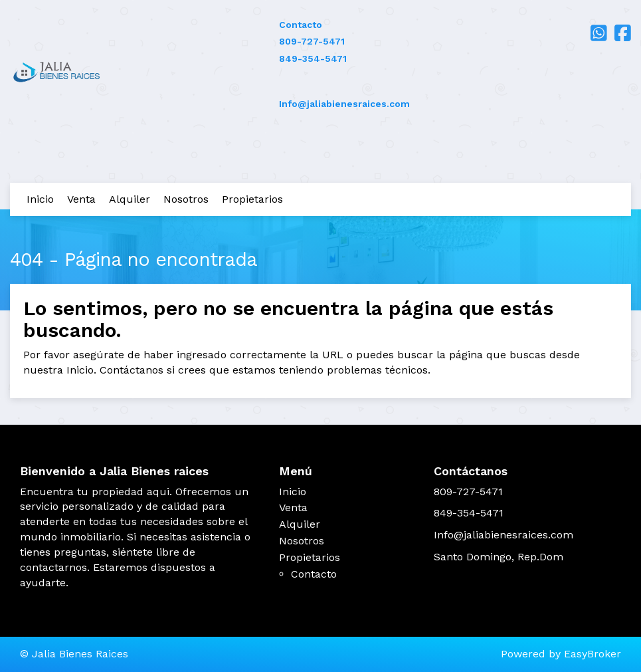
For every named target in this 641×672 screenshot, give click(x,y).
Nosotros (186, 199)
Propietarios (252, 199)
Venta (81, 199)
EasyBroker (593, 654)
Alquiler (130, 199)
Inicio (40, 199)
